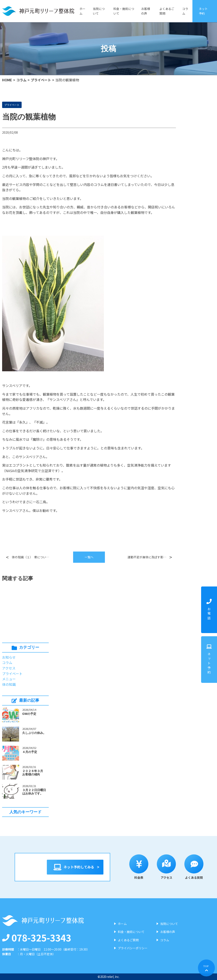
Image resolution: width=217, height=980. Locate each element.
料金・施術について (124, 11)
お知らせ (9, 657)
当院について (99, 11)
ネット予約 (203, 11)
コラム (185, 11)
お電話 (209, 610)
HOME (7, 80)
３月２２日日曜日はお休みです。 (34, 792)
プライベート (41, 80)
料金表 (143, 867)
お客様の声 (146, 11)
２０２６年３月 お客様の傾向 (34, 773)
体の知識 (9, 684)
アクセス (9, 668)
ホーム (82, 11)
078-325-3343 (37, 937)
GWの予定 (29, 714)
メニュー (9, 679)
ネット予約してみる (75, 867)
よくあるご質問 (167, 11)
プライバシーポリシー (133, 948)
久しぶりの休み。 (34, 733)
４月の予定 (30, 752)
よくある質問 (198, 867)
